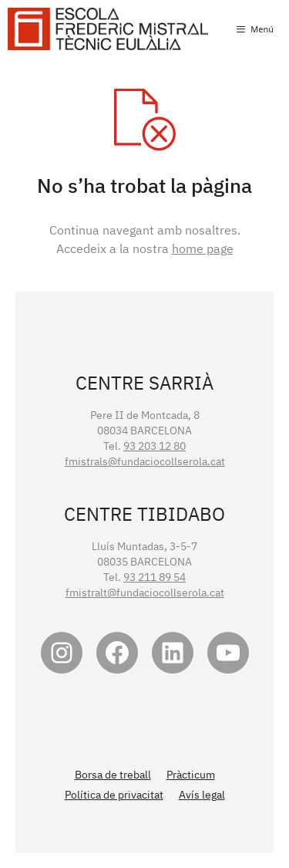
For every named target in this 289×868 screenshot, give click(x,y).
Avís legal (202, 795)
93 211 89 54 (155, 577)
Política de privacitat (114, 795)
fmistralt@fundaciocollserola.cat (145, 593)
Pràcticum (191, 775)
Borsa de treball (113, 775)
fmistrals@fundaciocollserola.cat (145, 461)
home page (203, 248)
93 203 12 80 (155, 446)
